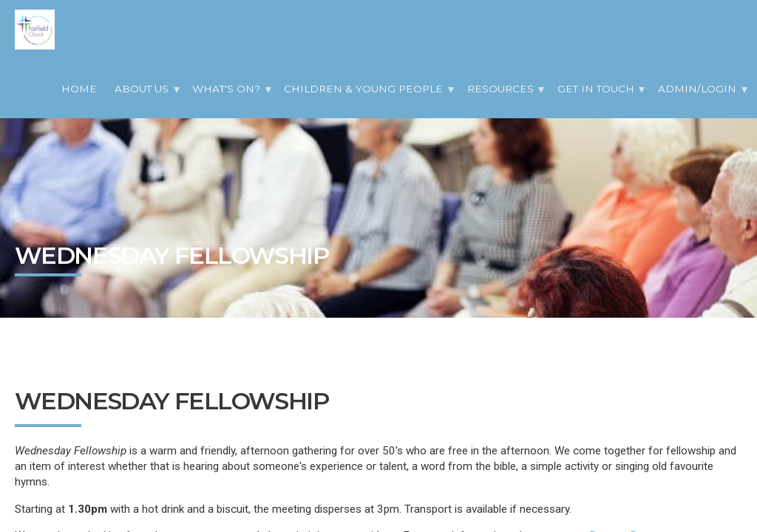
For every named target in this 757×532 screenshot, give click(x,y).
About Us (142, 89)
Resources (500, 89)
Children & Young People (363, 89)
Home (79, 89)
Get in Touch (596, 89)
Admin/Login (697, 89)
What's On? (226, 89)
